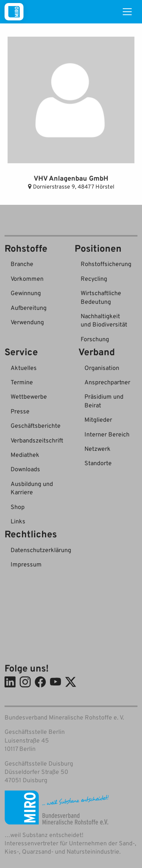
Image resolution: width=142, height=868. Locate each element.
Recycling (94, 279)
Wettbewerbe (29, 396)
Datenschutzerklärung (41, 550)
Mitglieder (98, 419)
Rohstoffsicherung (106, 264)
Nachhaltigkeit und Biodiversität (104, 320)
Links (18, 521)
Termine (22, 382)
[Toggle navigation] (127, 12)
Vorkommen (27, 279)
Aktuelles (24, 368)
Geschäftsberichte (36, 425)
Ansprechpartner (107, 382)
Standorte (98, 463)
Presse (20, 411)
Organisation (102, 368)
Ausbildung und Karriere (32, 488)
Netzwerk (98, 449)
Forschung (95, 339)
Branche (22, 264)
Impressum (26, 564)
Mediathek (25, 455)
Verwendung (27, 322)
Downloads (25, 469)
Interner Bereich (107, 434)
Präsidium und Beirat (104, 401)
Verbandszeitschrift (37, 440)
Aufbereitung (29, 308)
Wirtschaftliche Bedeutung (101, 297)
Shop (18, 507)
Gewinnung (26, 293)
